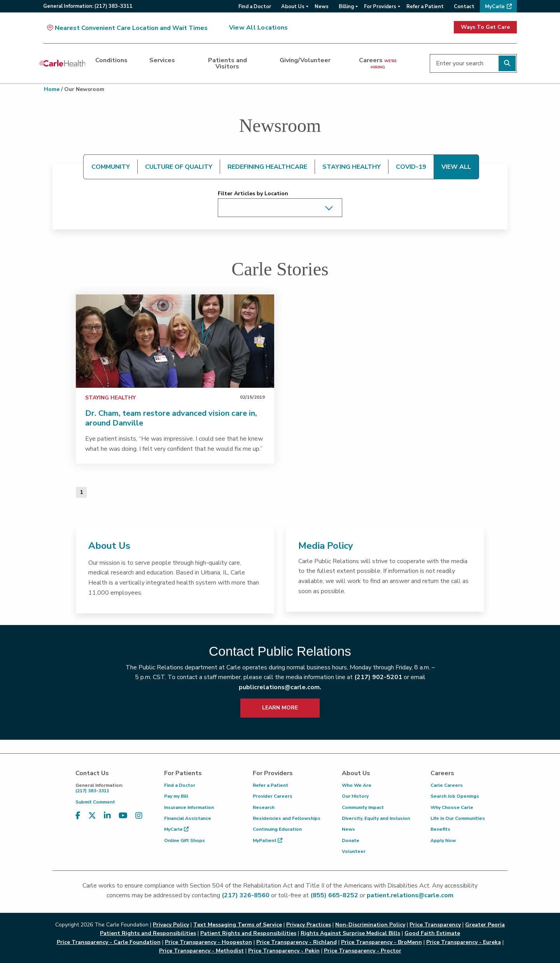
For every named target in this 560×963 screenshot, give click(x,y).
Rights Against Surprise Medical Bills (350, 933)
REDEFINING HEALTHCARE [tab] (267, 167)
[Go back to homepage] (62, 63)
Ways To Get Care (485, 27)
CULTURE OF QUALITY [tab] (179, 167)
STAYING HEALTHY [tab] (352, 167)
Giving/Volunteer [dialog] (305, 60)
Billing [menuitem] (346, 7)
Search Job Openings (455, 796)
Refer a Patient (270, 785)
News (348, 829)
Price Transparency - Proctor (363, 951)
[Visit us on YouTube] (123, 816)
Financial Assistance (188, 818)
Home (52, 89)
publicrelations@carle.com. (280, 687)
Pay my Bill (176, 796)
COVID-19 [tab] (411, 167)
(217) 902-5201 (378, 677)
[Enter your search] (473, 63)
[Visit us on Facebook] (78, 816)
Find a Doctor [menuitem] (255, 7)
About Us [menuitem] (293, 7)
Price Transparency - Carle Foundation (109, 942)
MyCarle (176, 829)
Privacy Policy (171, 925)
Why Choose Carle (452, 807)
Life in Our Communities (458, 818)
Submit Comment (95, 802)
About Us (109, 546)
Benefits (440, 829)
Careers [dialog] (378, 63)
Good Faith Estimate (432, 933)
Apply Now (443, 840)
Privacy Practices (309, 925)
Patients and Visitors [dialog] (227, 63)
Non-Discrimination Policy (370, 925)
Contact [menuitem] (464, 7)
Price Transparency (435, 925)
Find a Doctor (180, 785)
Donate (351, 840)
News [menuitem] (322, 7)
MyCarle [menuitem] (495, 7)
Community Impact (363, 807)
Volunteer (354, 851)
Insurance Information (189, 807)
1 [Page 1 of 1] (81, 492)
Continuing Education (277, 829)
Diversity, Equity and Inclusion (376, 818)
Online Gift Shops (185, 840)
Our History (355, 796)
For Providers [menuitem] (380, 7)
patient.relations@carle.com (410, 895)
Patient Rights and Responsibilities (248, 933)
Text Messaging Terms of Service (238, 925)
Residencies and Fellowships (287, 818)
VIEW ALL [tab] (456, 167)
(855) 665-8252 (334, 895)
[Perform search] (507, 63)
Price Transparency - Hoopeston (208, 942)
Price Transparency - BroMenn (381, 942)
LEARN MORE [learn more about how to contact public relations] (280, 708)
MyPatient (268, 840)
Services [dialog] (162, 60)
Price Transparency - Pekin (284, 951)
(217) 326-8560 (246, 895)
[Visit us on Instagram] (139, 816)
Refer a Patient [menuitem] (425, 7)
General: (88, 6)
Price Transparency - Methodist (201, 951)
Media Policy (326, 546)
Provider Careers (273, 796)
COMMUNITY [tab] (111, 167)
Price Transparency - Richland (297, 942)
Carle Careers (447, 785)
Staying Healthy (110, 398)
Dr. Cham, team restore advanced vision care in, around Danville (171, 418)
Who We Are (357, 785)
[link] (175, 341)
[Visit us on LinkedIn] (107, 816)
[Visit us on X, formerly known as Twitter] (92, 816)
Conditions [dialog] (111, 60)
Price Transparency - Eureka (464, 942)
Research (264, 807)
